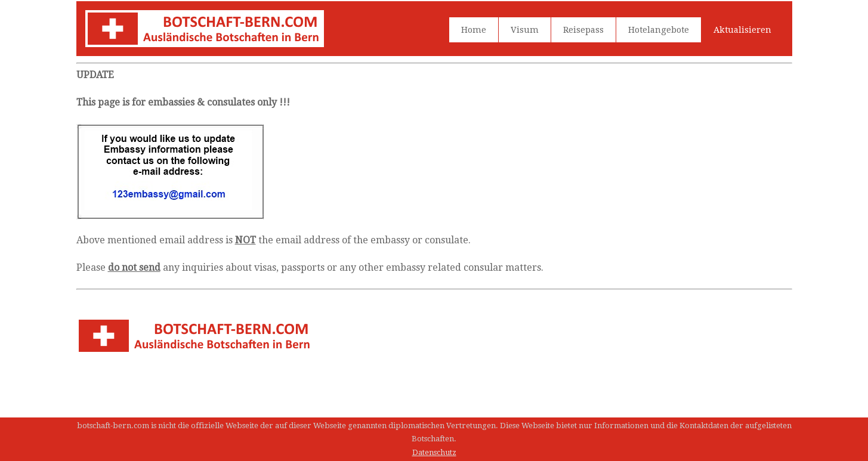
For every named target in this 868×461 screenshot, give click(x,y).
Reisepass (583, 30)
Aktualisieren (742, 30)
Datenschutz (434, 452)
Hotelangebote (659, 30)
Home (474, 30)
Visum (525, 30)
